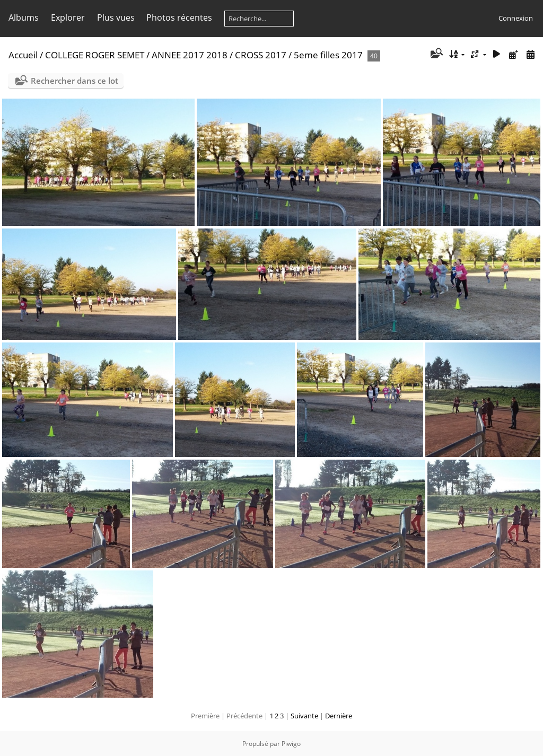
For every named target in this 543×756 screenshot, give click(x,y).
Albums (24, 17)
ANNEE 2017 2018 (190, 55)
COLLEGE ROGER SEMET (95, 55)
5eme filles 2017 (328, 55)
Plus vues (116, 17)
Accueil (23, 55)
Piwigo (291, 744)
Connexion (516, 18)
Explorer (68, 17)
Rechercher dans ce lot (75, 81)
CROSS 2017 (261, 55)
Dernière (339, 716)
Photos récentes (179, 17)
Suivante (304, 716)
